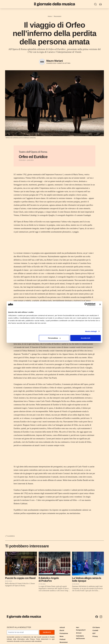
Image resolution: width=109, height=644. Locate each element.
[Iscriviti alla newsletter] (100, 4)
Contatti (95, 630)
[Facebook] (97, 617)
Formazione (64, 633)
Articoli (62, 627)
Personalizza (54, 338)
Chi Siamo (96, 627)
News (62, 636)
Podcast (62, 639)
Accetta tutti (85, 338)
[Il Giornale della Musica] (54, 4)
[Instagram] (101, 617)
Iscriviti (47, 632)
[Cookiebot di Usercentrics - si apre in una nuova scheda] (86, 304)
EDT (94, 633)
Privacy (95, 636)
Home (50, 16)
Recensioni (58, 16)
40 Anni (79, 633)
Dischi (62, 630)
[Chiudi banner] (100, 304)
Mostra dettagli (91, 331)
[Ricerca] (95, 4)
